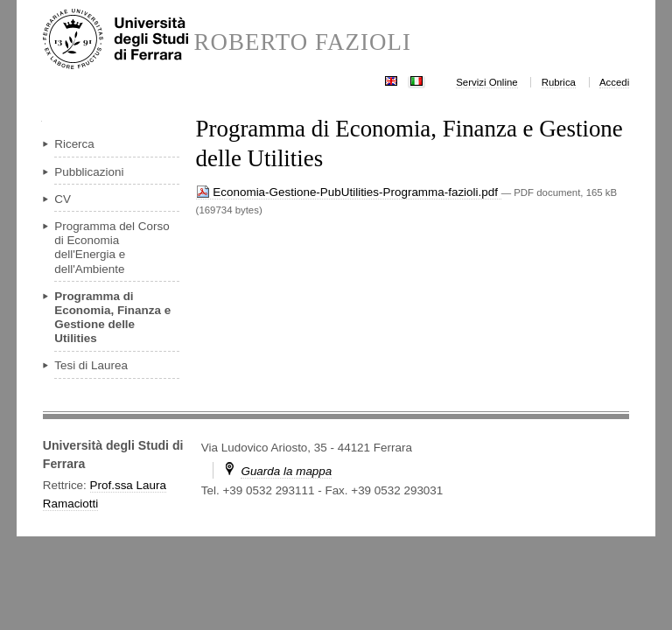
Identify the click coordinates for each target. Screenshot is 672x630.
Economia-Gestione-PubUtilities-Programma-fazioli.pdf (349, 192)
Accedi (614, 82)
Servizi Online (486, 82)
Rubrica (559, 82)
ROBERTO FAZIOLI (302, 42)
